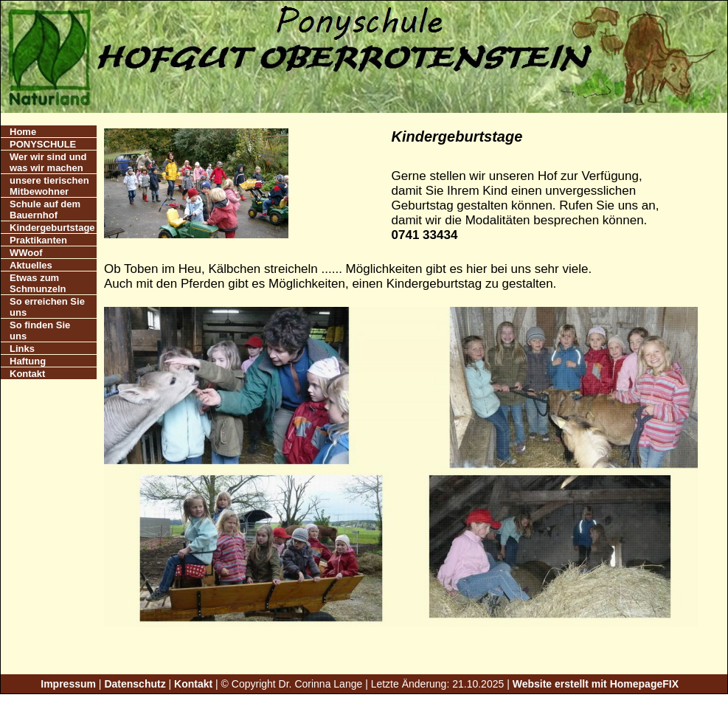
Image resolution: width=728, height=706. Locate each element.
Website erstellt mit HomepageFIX (596, 684)
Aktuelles (31, 265)
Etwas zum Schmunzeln (38, 283)
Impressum (68, 684)
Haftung (28, 361)
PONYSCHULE (43, 144)
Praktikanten (38, 240)
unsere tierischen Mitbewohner (49, 186)
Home (23, 132)
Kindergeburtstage (52, 228)
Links (22, 349)
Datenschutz (135, 684)
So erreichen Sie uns (47, 307)
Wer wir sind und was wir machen (48, 162)
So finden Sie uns (40, 330)
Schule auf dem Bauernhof (45, 210)
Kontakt (27, 374)
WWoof (26, 253)
